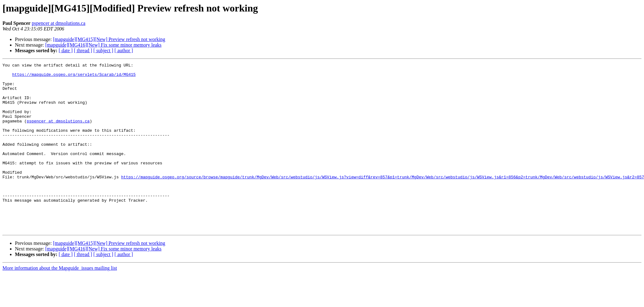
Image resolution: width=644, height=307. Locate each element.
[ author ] (124, 50)
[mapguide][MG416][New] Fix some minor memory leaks (104, 45)
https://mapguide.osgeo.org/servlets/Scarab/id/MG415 (74, 77)
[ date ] (66, 50)
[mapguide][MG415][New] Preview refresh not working (109, 39)
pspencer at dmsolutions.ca (59, 23)
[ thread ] (83, 50)
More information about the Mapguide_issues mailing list (60, 302)
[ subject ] (103, 50)
